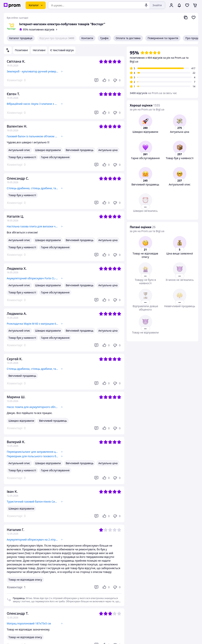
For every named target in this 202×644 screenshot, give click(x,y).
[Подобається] (106, 80)
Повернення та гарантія (163, 38)
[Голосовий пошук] (146, 5)
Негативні (39, 50)
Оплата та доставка (128, 38)
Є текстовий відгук (62, 50)
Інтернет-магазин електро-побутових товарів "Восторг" (62, 24)
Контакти (87, 38)
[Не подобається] (117, 80)
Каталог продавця (21, 38)
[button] (16, 587)
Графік (104, 38)
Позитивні (21, 50)
